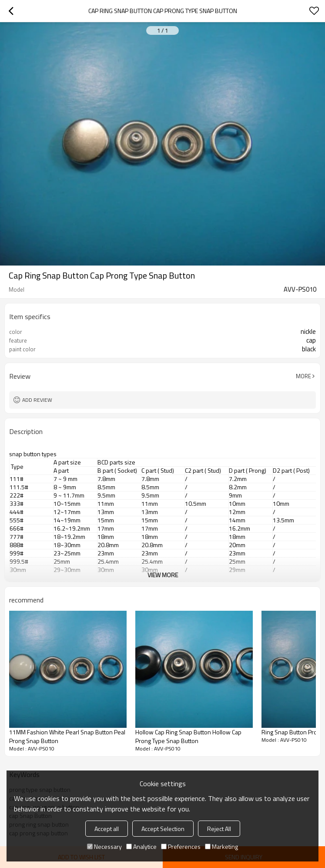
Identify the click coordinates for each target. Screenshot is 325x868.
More (303, 376)
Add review (37, 400)
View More (163, 575)
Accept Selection (163, 829)
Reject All (219, 829)
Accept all (107, 829)
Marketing (221, 846)
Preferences (181, 846)
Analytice (141, 846)
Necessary (104, 846)
